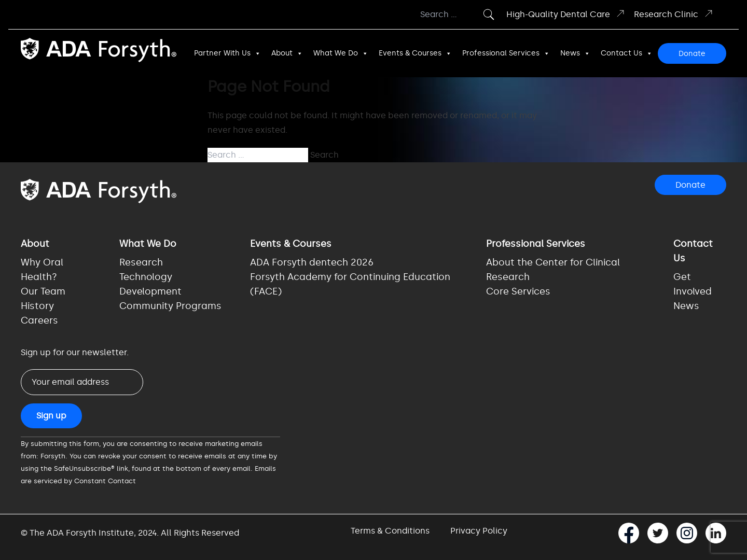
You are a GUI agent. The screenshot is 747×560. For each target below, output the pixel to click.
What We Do (341, 53)
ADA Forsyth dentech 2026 (312, 262)
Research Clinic (674, 14)
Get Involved (693, 284)
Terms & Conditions (390, 531)
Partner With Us (227, 53)
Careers (39, 320)
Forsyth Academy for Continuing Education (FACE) (350, 284)
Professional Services (506, 53)
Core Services (518, 291)
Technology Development (150, 284)
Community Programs (170, 306)
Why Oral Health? (42, 270)
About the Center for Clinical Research (553, 270)
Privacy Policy (479, 531)
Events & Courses (415, 53)
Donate (692, 54)
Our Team (43, 291)
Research (141, 262)
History (37, 306)
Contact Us (627, 53)
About (287, 53)
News (575, 53)
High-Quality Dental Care (566, 14)
